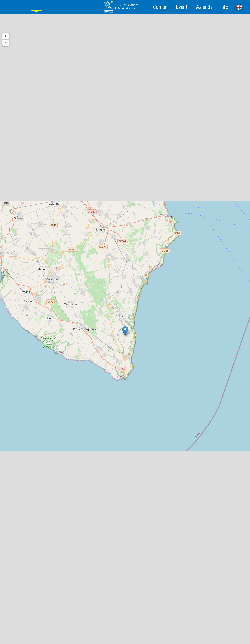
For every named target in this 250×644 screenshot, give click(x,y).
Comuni (161, 7)
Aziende (204, 7)
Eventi (182, 7)
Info (224, 7)
